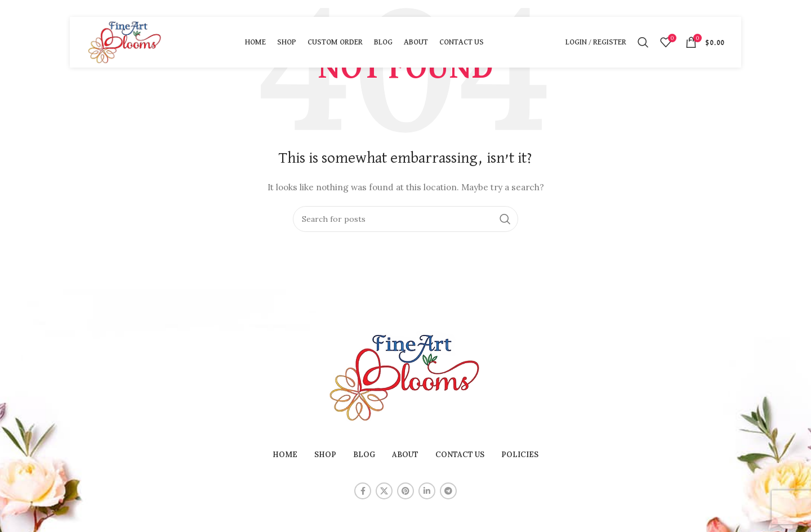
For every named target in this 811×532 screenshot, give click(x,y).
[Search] (643, 42)
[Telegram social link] (448, 491)
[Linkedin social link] (427, 491)
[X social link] (384, 491)
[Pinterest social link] (405, 491)
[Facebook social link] (363, 491)
